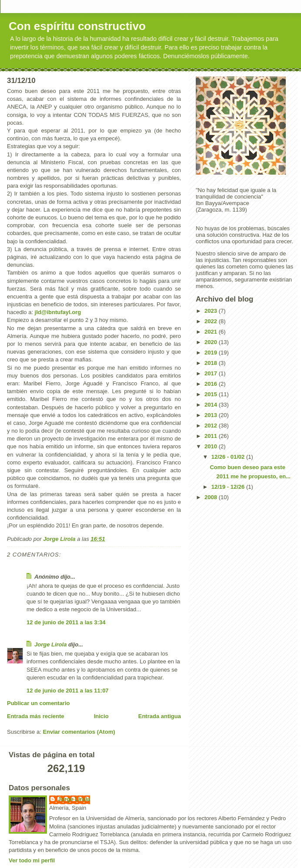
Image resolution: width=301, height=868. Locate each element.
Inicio (101, 716)
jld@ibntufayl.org (58, 312)
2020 (212, 342)
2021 (212, 332)
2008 (212, 497)
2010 (212, 446)
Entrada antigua (160, 716)
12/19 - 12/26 (229, 487)
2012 (212, 426)
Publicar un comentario (38, 703)
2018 (212, 363)
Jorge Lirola (50, 644)
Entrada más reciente (36, 716)
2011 (212, 436)
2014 (212, 405)
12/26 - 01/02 (229, 457)
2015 (212, 394)
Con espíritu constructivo (77, 26)
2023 (212, 311)
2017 (212, 373)
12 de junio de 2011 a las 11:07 (68, 691)
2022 (212, 321)
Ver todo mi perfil (32, 860)
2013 (212, 415)
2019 (212, 353)
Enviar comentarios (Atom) (79, 732)
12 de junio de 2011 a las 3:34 (66, 622)
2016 (212, 384)
